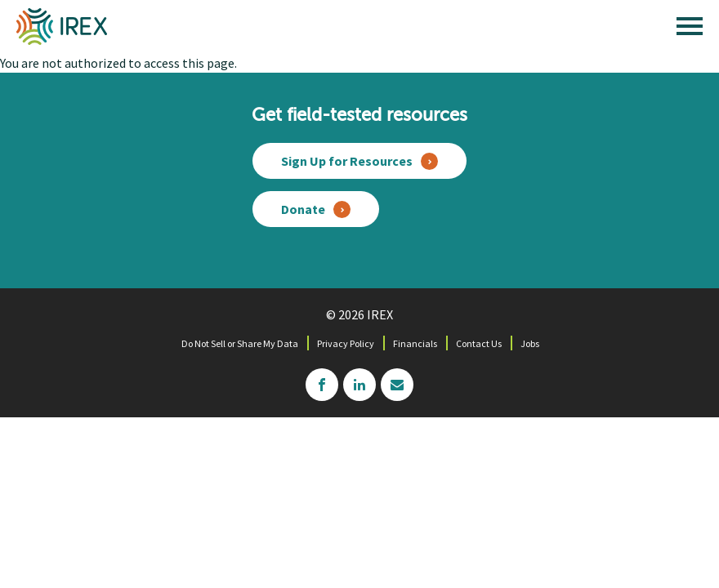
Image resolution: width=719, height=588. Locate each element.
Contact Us (479, 343)
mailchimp (397, 385)
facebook (322, 385)
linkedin (359, 385)
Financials (415, 343)
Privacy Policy (346, 343)
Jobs (530, 343)
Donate (303, 209)
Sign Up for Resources (347, 161)
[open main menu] (690, 30)
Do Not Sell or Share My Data (240, 343)
